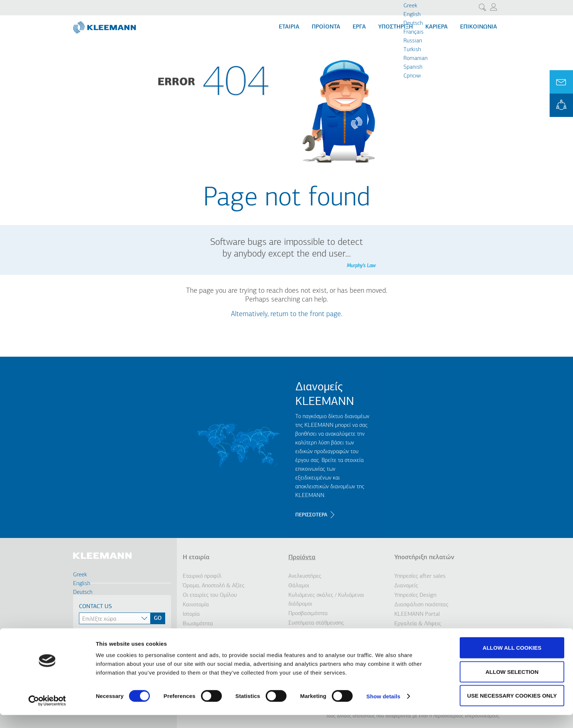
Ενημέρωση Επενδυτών (210, 633)
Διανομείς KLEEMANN (325, 395)
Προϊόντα (326, 27)
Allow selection (512, 685)
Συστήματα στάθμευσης (316, 623)
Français (413, 32)
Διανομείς (406, 586)
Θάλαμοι (299, 586)
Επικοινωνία (479, 27)
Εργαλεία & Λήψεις (418, 624)
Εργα (359, 27)
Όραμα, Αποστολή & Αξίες (214, 586)
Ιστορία (191, 614)
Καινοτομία (196, 605)
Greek (410, 6)
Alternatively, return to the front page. (287, 314)
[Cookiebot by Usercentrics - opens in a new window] (47, 714)
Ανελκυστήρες (305, 576)
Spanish (413, 67)
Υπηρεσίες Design (415, 595)
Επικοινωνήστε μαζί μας (422, 633)
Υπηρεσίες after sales (420, 576)
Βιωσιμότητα (198, 624)
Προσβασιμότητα (308, 614)
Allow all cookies (512, 661)
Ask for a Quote (561, 82)
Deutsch (413, 23)
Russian (413, 41)
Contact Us (95, 607)
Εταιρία (289, 27)
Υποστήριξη (396, 27)
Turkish (412, 50)
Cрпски (412, 76)
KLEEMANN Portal (561, 105)
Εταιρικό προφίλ (202, 576)
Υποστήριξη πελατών (424, 558)
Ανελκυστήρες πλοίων (314, 633)
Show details (384, 709)
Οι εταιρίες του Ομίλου (210, 595)
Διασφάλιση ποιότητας (421, 605)
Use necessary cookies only (512, 708)
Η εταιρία (196, 558)
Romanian (415, 58)
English (412, 15)
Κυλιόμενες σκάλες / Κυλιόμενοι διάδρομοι (326, 600)
